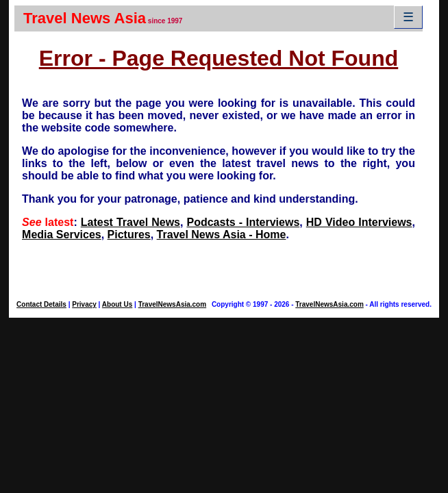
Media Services (62, 235)
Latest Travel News (130, 222)
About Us (117, 304)
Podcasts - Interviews (243, 222)
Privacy (84, 304)
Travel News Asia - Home (222, 235)
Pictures (129, 235)
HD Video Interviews (359, 222)
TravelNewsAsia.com (173, 304)
